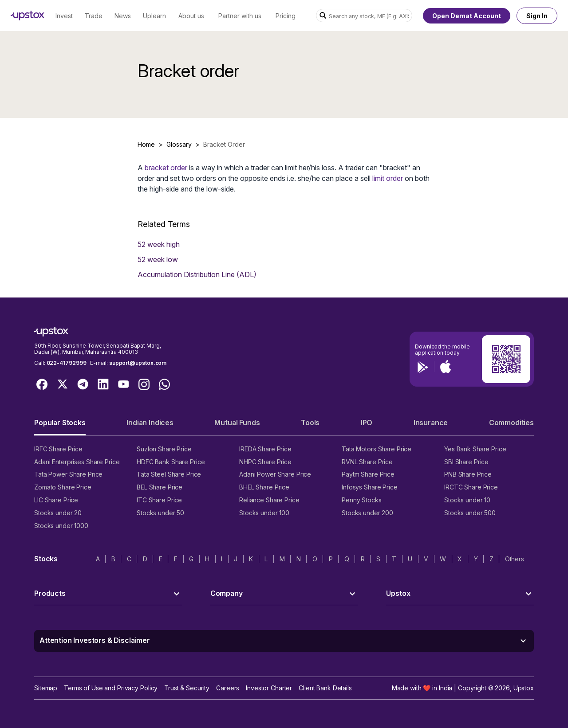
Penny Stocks (362, 500)
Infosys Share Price (370, 487)
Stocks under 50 (160, 513)
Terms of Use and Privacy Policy (111, 688)
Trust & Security (187, 688)
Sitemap (46, 688)
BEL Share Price (160, 487)
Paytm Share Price (368, 474)
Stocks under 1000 (61, 526)
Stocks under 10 (467, 500)
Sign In (537, 16)
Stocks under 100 (264, 513)
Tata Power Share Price (68, 474)
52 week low (158, 259)
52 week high (159, 244)
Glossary (179, 144)
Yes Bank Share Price (475, 449)
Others (515, 559)
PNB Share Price (468, 474)
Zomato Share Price (63, 487)
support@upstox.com (138, 363)
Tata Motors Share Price (377, 449)
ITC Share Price (159, 500)
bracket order (166, 168)
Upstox (524, 688)
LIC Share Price (56, 500)
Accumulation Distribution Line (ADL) (197, 274)
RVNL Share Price (367, 462)
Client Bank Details (325, 688)
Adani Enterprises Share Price (77, 462)
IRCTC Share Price (471, 487)
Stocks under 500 (470, 513)
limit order (388, 178)
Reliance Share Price (269, 500)
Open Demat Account (467, 16)
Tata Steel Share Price (169, 474)
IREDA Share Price (265, 449)
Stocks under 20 (58, 513)
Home (146, 144)
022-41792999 (67, 363)
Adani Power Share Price (275, 474)
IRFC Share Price (58, 449)
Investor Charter (269, 688)
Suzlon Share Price (164, 449)
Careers (228, 688)
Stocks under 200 (367, 513)
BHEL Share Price (264, 487)
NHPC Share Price (265, 462)
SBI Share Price (466, 462)
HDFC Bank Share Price (171, 462)
